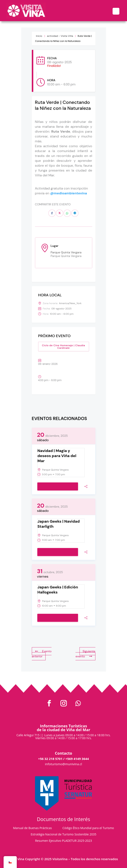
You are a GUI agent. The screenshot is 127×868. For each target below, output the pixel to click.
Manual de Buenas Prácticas (32, 828)
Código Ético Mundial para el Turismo (88, 828)
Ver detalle (57, 487)
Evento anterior (42, 654)
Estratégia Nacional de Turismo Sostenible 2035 (64, 835)
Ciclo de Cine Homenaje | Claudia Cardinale (64, 347)
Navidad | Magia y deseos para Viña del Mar (57, 456)
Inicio (39, 36)
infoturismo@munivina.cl (64, 764)
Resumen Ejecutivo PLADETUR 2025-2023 (63, 841)
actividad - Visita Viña (60, 36)
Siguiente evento (85, 654)
